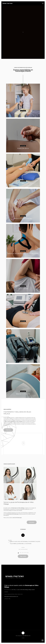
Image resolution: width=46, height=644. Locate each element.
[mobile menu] (43, 3)
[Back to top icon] (23, 633)
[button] (43, 640)
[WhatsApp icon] (22, 638)
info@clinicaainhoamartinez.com (12, 596)
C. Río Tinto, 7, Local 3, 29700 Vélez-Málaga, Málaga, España (23, 590)
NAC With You (26, 636)
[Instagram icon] (24, 638)
